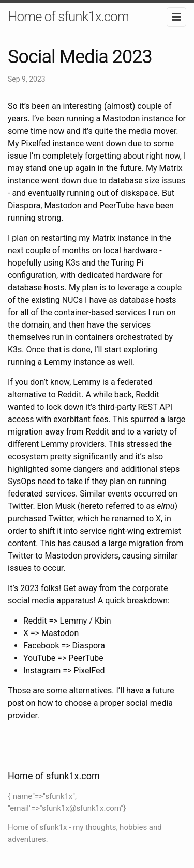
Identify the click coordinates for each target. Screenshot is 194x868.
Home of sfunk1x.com (68, 17)
